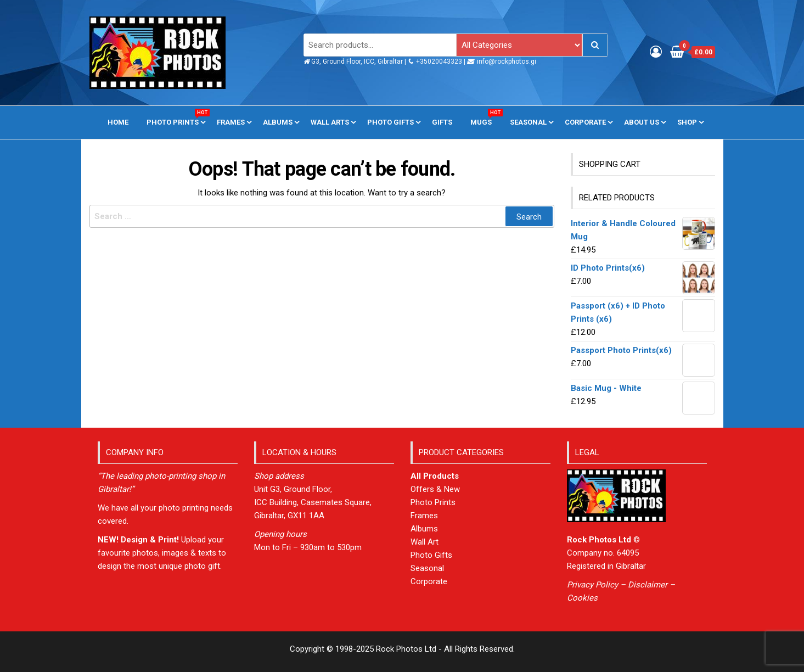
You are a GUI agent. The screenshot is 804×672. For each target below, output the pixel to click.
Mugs (485, 117)
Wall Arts (330, 122)
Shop (687, 122)
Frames (231, 122)
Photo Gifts (390, 122)
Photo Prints (177, 117)
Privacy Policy (592, 585)
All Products (435, 476)
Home (118, 122)
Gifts (442, 122)
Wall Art (425, 542)
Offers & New (435, 489)
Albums (278, 122)
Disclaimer (648, 585)
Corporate (585, 122)
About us (642, 122)
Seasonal (528, 122)
